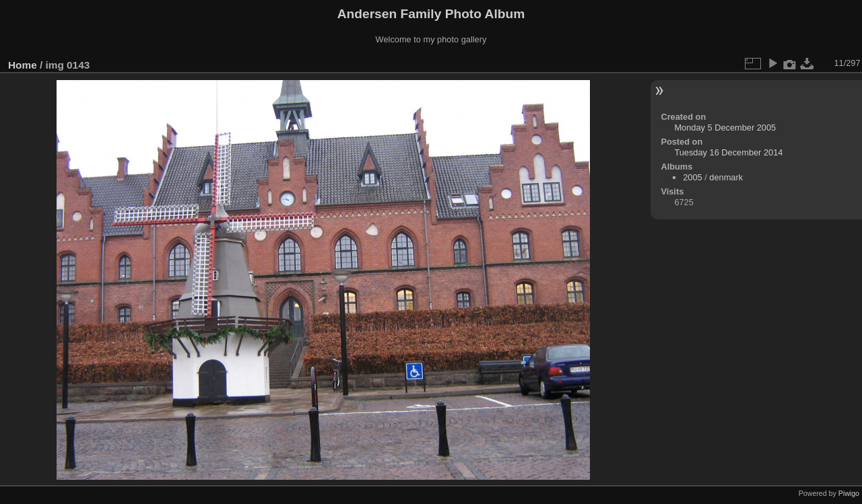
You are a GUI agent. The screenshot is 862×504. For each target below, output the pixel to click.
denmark (726, 177)
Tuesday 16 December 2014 (728, 152)
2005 (692, 177)
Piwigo (849, 493)
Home (23, 65)
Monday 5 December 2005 (725, 128)
